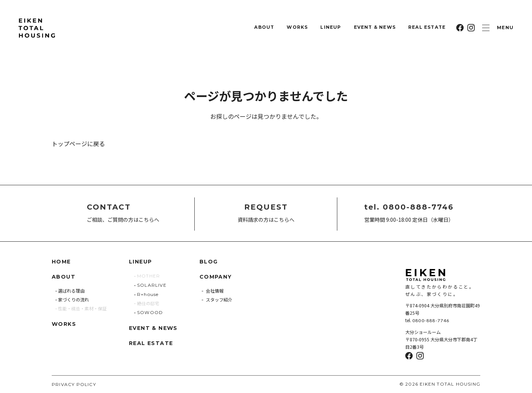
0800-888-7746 (431, 320)
